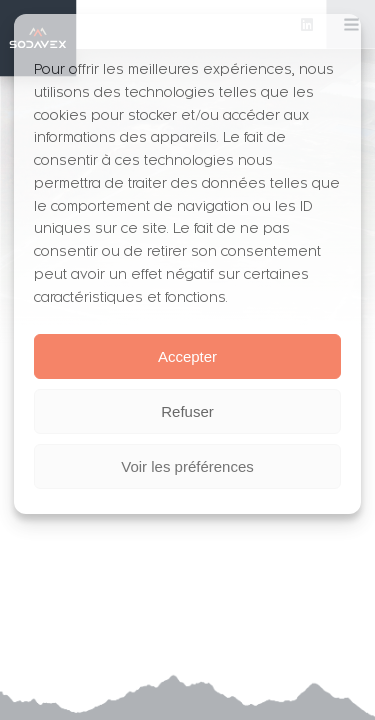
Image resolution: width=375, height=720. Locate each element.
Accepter (187, 356)
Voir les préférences (187, 466)
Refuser (187, 411)
